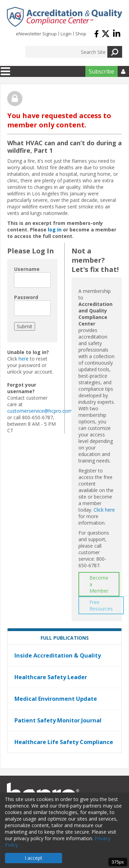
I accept (34, 858)
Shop (81, 34)
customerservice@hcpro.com (40, 411)
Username (27, 269)
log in (55, 230)
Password (26, 297)
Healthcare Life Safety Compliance (64, 742)
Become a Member (99, 584)
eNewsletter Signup (36, 34)
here (24, 359)
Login (66, 34)
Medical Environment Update (56, 699)
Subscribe (101, 71)
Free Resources (101, 605)
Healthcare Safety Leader (51, 677)
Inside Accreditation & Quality (58, 655)
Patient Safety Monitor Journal (58, 720)
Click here (104, 510)
